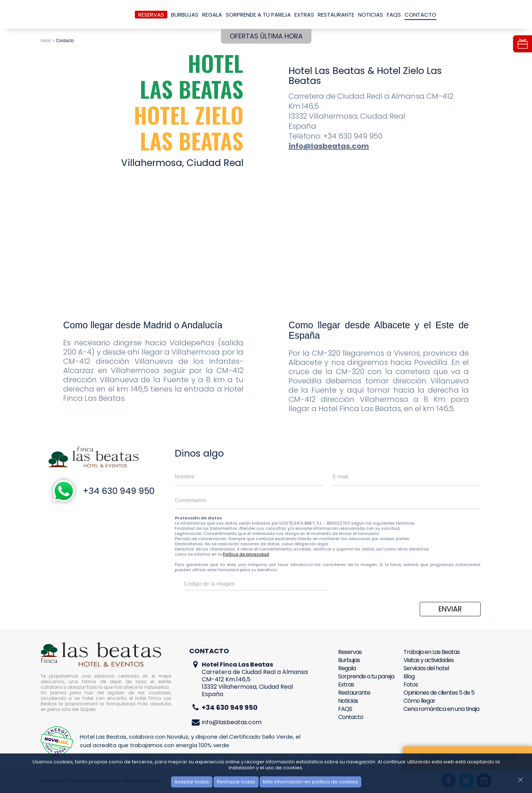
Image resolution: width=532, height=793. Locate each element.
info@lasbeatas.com (329, 146)
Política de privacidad (246, 554)
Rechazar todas (236, 782)
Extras (304, 15)
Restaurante (336, 15)
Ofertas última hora (266, 36)
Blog (409, 676)
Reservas (151, 15)
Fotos (411, 684)
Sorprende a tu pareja (258, 15)
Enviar (450, 609)
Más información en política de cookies (311, 782)
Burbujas (185, 15)
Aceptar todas (192, 782)
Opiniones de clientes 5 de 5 (439, 693)
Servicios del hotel (426, 668)
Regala (212, 15)
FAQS (394, 15)
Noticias (371, 15)
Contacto (420, 15)
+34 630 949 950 (119, 491)
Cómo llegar (419, 701)
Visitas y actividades (429, 660)
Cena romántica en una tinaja (441, 709)
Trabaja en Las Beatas (432, 652)
